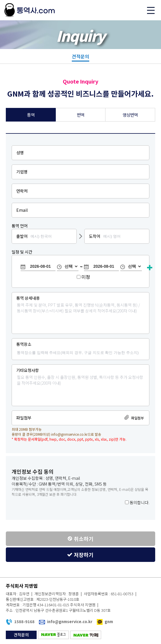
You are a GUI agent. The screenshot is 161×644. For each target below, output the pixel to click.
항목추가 (150, 268)
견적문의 (80, 56)
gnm (109, 622)
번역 (81, 115)
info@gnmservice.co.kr (69, 434)
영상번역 (130, 115)
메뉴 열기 (151, 10)
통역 (31, 115)
